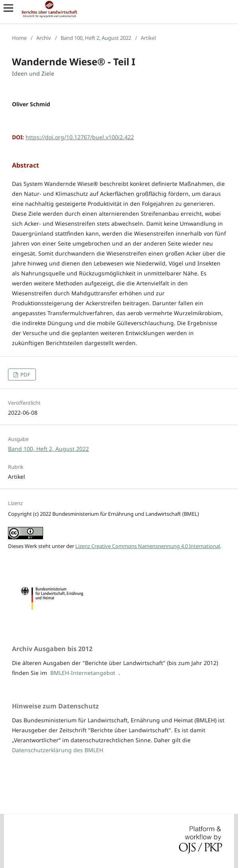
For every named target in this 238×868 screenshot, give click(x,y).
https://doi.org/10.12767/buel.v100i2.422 (80, 137)
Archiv (44, 38)
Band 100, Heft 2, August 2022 (96, 38)
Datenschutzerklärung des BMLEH (58, 750)
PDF (25, 375)
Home (19, 38)
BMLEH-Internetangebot (83, 673)
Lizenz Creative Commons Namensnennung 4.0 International (148, 546)
